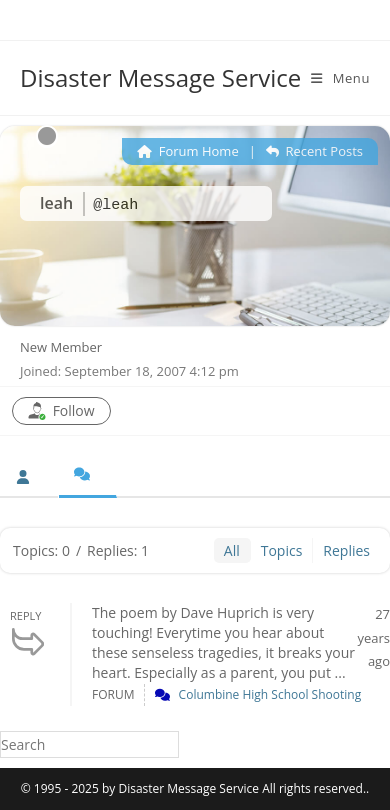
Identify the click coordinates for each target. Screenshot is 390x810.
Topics (282, 550)
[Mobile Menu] (340, 78)
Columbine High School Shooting (270, 694)
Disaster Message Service (160, 77)
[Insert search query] (89, 744)
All (232, 550)
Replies (346, 550)
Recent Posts (314, 151)
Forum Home (187, 151)
